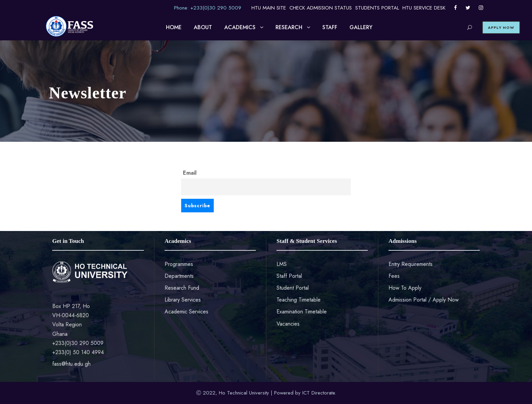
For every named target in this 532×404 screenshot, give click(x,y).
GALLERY (361, 27)
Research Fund (182, 288)
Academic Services (186, 312)
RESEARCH (289, 27)
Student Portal (293, 288)
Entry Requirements (411, 264)
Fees (394, 276)
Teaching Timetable (299, 300)
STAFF (330, 27)
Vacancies (288, 324)
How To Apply (405, 288)
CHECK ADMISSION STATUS (321, 8)
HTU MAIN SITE (269, 8)
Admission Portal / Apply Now (424, 300)
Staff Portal (289, 276)
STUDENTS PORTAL (377, 8)
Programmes (179, 264)
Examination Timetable (302, 312)
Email (190, 173)
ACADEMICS (240, 27)
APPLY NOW (501, 27)
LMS (282, 264)
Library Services (183, 300)
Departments (179, 276)
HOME (174, 27)
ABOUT (203, 27)
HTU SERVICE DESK (424, 8)
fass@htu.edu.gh (71, 364)
